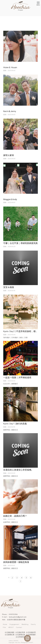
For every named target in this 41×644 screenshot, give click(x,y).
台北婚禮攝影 (31, 635)
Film (4, 627)
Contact (19, 627)
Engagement (14, 624)
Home (5, 624)
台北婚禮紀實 (10, 635)
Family (33, 624)
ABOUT (11, 627)
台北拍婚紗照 (31, 632)
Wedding (25, 624)
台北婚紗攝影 (10, 632)
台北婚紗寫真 (20, 632)
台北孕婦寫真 (21, 637)
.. (33, 642)
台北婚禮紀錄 (20, 635)
